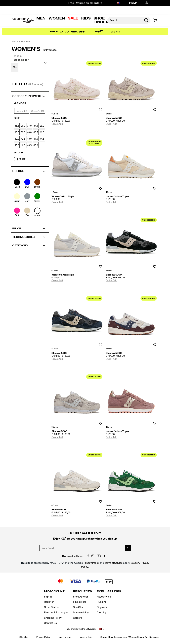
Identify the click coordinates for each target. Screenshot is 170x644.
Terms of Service (114, 563)
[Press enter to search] (146, 20)
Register (49, 602)
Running (102, 602)
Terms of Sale (86, 637)
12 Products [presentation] (50, 50)
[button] (30, 96)
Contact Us (50, 623)
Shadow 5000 (59, 118)
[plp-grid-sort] (30, 58)
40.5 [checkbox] (36, 132)
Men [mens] (41, 18)
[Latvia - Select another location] (118, 3)
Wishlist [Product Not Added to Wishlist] (101, 110)
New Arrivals (104, 597)
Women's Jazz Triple (63, 197)
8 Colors (55, 114)
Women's (26, 49)
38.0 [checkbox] (42, 126)
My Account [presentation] (54, 591)
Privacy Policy (91, 563)
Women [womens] (57, 18)
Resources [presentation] (82, 591)
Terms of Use (64, 637)
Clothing (102, 613)
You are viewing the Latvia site (81, 629)
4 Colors (55, 192)
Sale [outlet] (73, 18)
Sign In (48, 597)
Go (15, 67)
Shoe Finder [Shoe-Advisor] (101, 20)
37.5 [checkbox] (36, 126)
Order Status (51, 607)
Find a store (80, 602)
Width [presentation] (19, 153)
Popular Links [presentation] (109, 591)
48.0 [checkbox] (36, 145)
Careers (78, 618)
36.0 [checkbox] (23, 126)
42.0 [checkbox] (17, 139)
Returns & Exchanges (56, 613)
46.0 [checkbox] (23, 145)
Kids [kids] (86, 18)
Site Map (24, 637)
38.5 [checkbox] (17, 132)
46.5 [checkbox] (29, 145)
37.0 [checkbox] (29, 126)
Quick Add (57, 124)
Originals (102, 607)
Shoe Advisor (81, 597)
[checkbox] (30, 159)
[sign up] (128, 548)
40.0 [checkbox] (29, 132)
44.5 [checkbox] (42, 139)
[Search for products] (125, 20)
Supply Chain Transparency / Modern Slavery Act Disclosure (130, 637)
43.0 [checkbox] (29, 139)
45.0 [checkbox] (17, 145)
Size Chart (79, 607)
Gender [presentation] (20, 103)
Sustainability (81, 613)
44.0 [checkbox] (36, 139)
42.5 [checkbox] (23, 139)
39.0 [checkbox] (23, 132)
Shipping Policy (53, 618)
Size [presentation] (17, 118)
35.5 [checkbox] (17, 126)
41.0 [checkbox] (42, 132)
